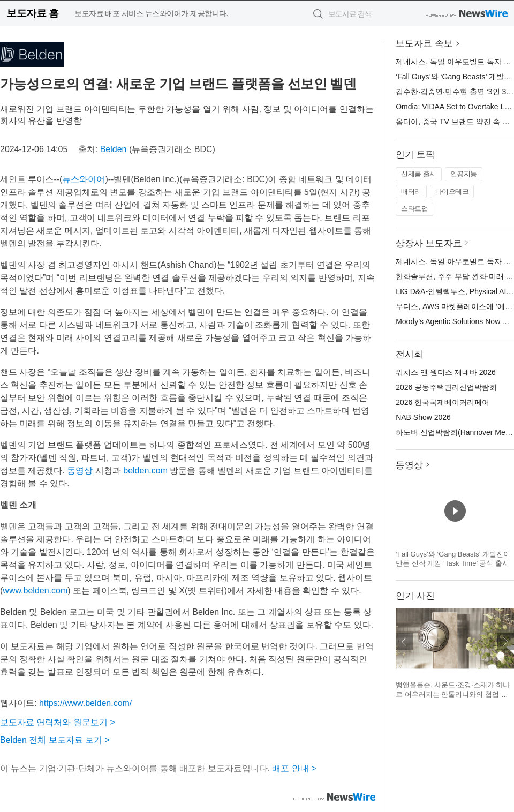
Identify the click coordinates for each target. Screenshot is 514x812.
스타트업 (414, 209)
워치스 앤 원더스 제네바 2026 (446, 372)
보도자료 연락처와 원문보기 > (58, 722)
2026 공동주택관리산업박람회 (446, 387)
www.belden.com (35, 591)
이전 (404, 642)
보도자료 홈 (32, 13)
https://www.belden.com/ (85, 703)
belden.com (145, 471)
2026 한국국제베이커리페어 (443, 402)
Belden (114, 149)
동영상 (80, 471)
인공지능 (464, 174)
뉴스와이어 (84, 179)
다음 (505, 642)
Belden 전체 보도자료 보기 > (55, 740)
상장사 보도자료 (429, 243)
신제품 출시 (419, 174)
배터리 (411, 191)
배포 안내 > (294, 768)
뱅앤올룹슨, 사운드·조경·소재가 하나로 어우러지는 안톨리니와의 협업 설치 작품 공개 (453, 694)
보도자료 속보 (424, 44)
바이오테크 (452, 191)
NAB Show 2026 (423, 417)
